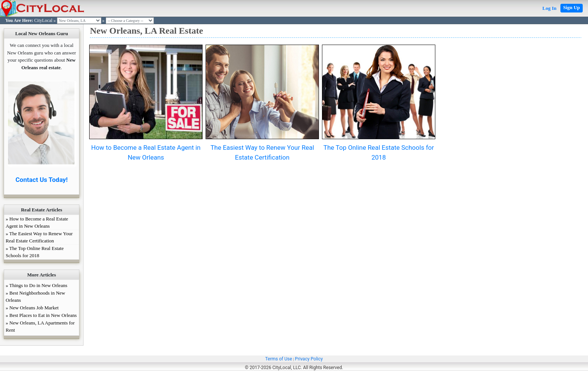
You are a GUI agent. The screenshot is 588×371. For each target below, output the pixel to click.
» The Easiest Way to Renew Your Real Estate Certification (39, 237)
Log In (549, 8)
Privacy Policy (309, 359)
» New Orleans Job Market (32, 308)
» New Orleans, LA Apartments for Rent (40, 326)
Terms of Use (279, 359)
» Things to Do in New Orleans (36, 285)
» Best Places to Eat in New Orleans (41, 315)
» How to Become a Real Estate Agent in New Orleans (37, 222)
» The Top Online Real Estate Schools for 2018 (35, 252)
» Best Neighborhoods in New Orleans (35, 296)
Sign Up (571, 7)
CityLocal (43, 20)
